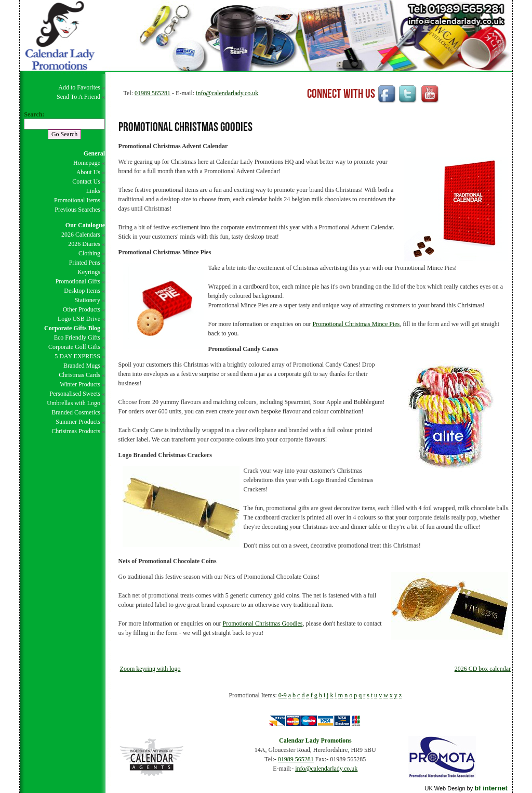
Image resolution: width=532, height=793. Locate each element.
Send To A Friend (78, 97)
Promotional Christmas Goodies (263, 623)
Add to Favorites (79, 87)
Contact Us (86, 181)
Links (93, 191)
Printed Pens (85, 263)
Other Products (82, 309)
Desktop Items (82, 291)
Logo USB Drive (79, 319)
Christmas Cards (79, 375)
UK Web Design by (466, 788)
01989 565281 (152, 93)
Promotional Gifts (78, 281)
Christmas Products (76, 431)
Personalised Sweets (75, 394)
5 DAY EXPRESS (77, 356)
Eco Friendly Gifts (77, 337)
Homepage (87, 163)
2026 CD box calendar (483, 669)
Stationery (88, 300)
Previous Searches (77, 210)
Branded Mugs (82, 366)
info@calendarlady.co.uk (227, 93)
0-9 (283, 695)
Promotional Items (77, 200)
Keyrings (89, 272)
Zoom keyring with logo (150, 669)
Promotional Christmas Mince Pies (356, 324)
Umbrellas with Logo (74, 403)
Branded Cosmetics (76, 412)
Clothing (89, 253)
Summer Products (78, 422)
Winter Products (80, 384)
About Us (88, 172)
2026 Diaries (84, 244)
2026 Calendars (81, 235)
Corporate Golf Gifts (74, 347)
